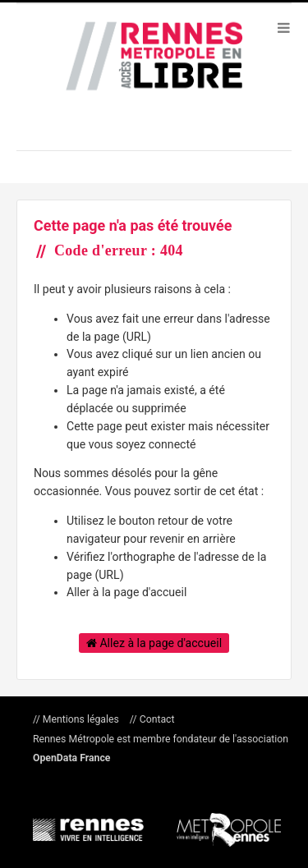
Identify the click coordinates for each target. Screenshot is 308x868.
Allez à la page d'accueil (154, 643)
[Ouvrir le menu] (283, 27)
